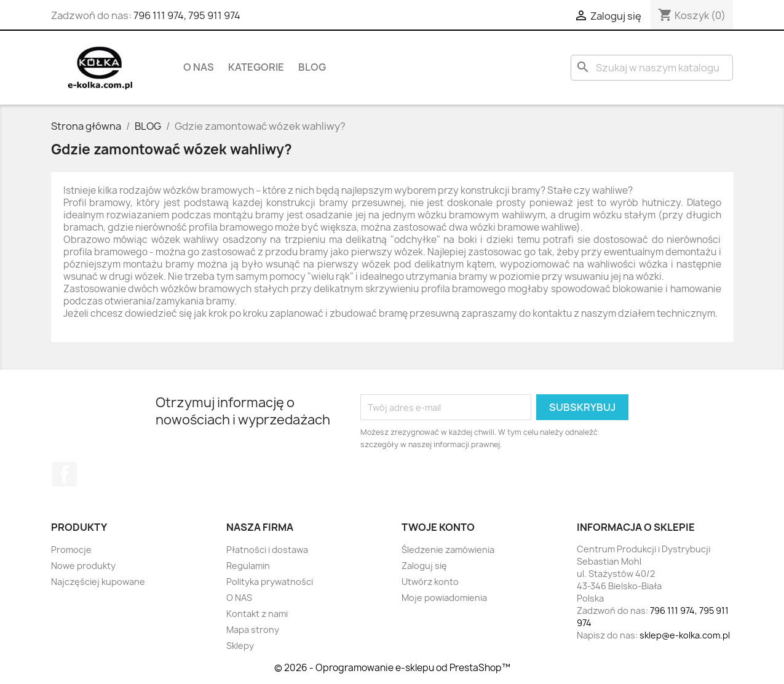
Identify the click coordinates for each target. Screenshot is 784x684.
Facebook (65, 474)
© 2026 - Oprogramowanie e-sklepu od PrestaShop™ (392, 668)
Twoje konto (438, 527)
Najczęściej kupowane (98, 582)
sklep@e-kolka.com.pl (685, 635)
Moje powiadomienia (444, 598)
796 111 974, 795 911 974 (187, 15)
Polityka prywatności (270, 582)
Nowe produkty (83, 566)
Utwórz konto (430, 582)
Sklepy (240, 646)
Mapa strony (253, 630)
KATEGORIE (256, 67)
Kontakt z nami (257, 614)
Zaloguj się (424, 566)
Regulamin (248, 566)
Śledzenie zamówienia (448, 550)
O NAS (199, 67)
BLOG (312, 67)
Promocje (71, 550)
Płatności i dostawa (267, 550)
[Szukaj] (652, 68)
